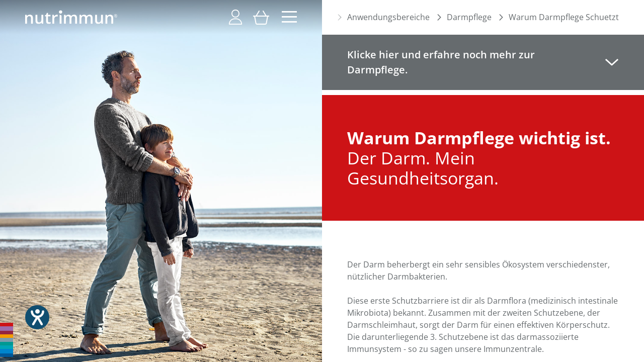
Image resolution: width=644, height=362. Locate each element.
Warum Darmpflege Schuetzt (564, 17)
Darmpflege (469, 17)
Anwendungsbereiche (388, 17)
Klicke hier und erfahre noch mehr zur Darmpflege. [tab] (441, 62)
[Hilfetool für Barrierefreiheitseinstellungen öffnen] (37, 317)
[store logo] (71, 17)
